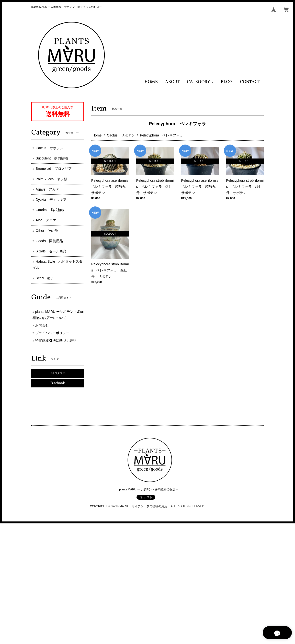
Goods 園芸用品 (49, 241)
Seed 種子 (45, 278)
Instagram (58, 373)
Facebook (58, 383)
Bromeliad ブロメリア (54, 169)
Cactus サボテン (121, 135)
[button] (200, 82)
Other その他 (47, 231)
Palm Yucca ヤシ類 (52, 179)
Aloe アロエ (46, 220)
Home (97, 135)
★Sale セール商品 (51, 251)
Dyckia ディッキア (51, 200)
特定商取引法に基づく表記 (56, 340)
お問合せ (42, 325)
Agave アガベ (47, 189)
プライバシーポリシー (52, 333)
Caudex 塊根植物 (50, 210)
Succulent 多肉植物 (52, 158)
